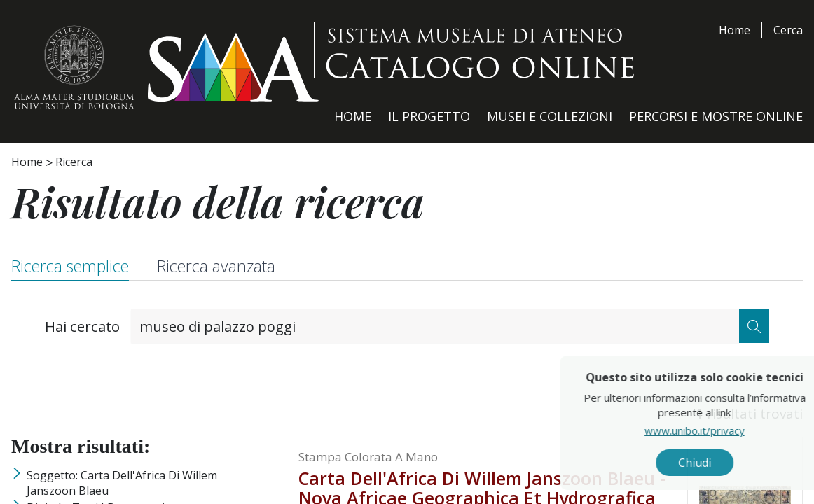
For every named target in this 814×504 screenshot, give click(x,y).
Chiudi (725, 463)
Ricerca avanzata (216, 266)
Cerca (788, 30)
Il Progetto (429, 116)
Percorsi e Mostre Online (716, 116)
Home (734, 30)
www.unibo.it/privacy (725, 430)
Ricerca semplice (70, 266)
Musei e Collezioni (550, 116)
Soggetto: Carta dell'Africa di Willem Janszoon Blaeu (122, 483)
